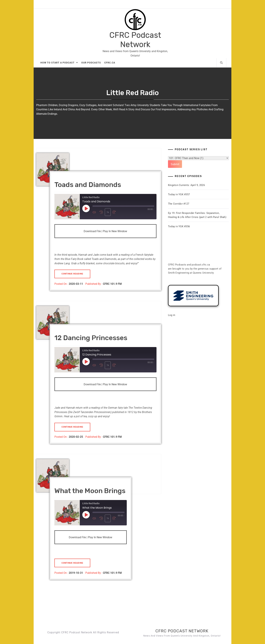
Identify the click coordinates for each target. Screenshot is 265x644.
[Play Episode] (86, 209)
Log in (172, 315)
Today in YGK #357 (179, 194)
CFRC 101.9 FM (112, 284)
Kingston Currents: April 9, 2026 (186, 185)
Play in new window (115, 231)
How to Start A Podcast (59, 63)
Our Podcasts (91, 63)
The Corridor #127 (179, 204)
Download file (92, 231)
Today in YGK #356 (179, 226)
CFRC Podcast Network (135, 40)
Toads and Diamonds (88, 185)
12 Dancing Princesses (91, 338)
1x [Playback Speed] (107, 212)
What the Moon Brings (90, 491)
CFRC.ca (110, 63)
